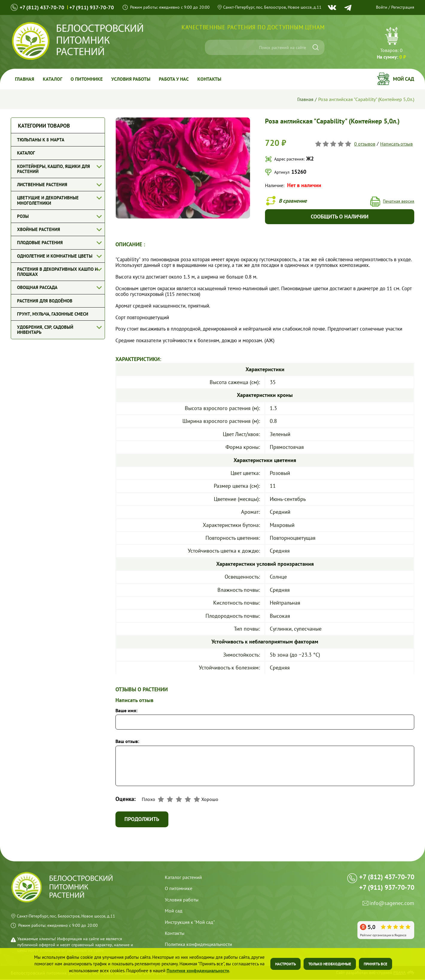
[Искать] (316, 47)
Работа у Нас (176, 79)
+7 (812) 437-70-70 (42, 7)
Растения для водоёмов (45, 301)
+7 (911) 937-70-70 (93, 7)
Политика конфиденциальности (198, 945)
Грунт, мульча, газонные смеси (53, 314)
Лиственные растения (42, 185)
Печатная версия (399, 201)
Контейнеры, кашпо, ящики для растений (54, 169)
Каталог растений (183, 878)
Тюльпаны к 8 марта (41, 140)
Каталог (53, 79)
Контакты (212, 79)
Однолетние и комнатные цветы (55, 256)
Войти (382, 7)
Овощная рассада (37, 287)
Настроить (285, 964)
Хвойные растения (39, 229)
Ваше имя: (126, 711)
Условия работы (132, 79)
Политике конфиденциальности (198, 971)
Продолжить (142, 820)
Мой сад (404, 79)
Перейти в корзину (391, 44)
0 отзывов (365, 143)
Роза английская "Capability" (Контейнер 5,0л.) (366, 99)
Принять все (376, 964)
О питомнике (88, 79)
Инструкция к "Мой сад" (190, 923)
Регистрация (403, 7)
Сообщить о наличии (340, 217)
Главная (25, 79)
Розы (23, 216)
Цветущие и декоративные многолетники (48, 200)
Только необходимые (330, 964)
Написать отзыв (396, 143)
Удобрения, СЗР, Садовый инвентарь (45, 330)
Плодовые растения (40, 243)
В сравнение (294, 201)
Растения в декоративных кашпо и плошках (57, 272)
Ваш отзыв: (127, 742)
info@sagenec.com (392, 906)
